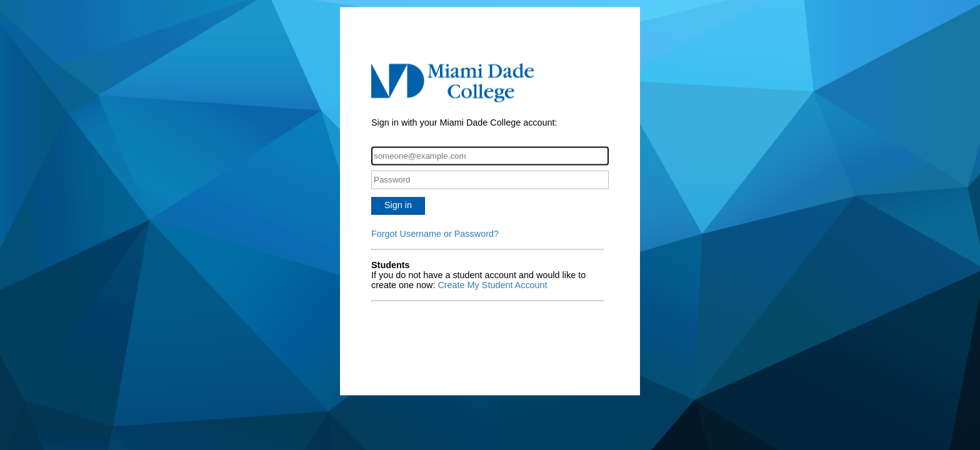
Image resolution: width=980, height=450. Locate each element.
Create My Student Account (492, 286)
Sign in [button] (398, 206)
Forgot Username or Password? (435, 234)
